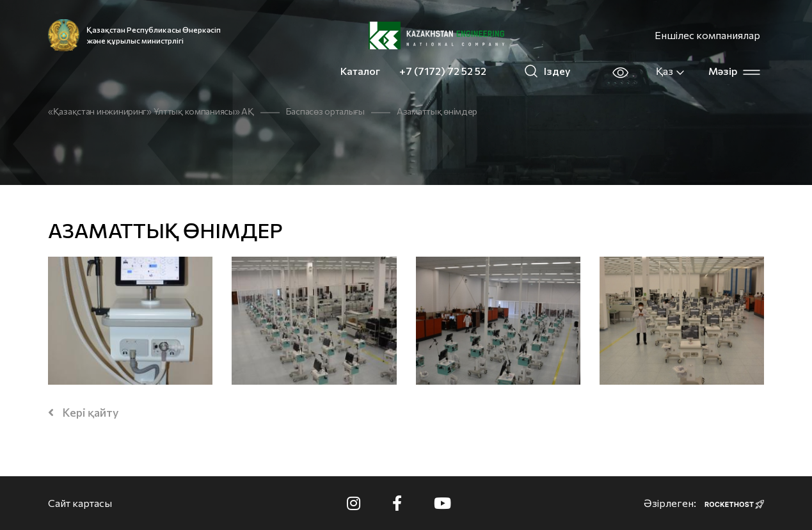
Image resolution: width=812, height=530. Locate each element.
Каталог (360, 71)
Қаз (671, 71)
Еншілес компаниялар (707, 35)
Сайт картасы (80, 503)
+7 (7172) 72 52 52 (443, 71)
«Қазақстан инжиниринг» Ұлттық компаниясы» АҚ (151, 111)
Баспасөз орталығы (325, 111)
